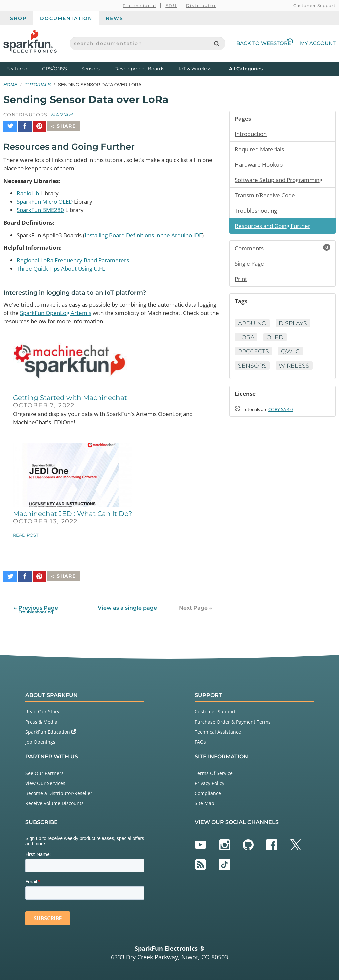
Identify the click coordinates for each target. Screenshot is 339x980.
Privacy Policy (209, 781)
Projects (254, 356)
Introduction (252, 134)
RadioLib (29, 191)
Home (10, 85)
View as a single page (127, 606)
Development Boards (139, 69)
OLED (277, 341)
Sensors (90, 69)
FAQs (200, 740)
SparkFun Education (51, 730)
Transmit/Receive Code (267, 197)
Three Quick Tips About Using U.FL (65, 268)
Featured (23, 68)
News (114, 18)
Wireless (296, 370)
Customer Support (314, 5)
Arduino (253, 327)
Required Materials (261, 150)
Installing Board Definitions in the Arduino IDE (155, 234)
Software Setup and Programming (282, 181)
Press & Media (41, 720)
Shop (18, 18)
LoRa (247, 341)
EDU (171, 5)
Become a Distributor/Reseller (59, 791)
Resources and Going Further (275, 228)
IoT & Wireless (195, 69)
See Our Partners (44, 771)
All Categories (246, 68)
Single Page (251, 266)
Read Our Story (42, 710)
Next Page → (196, 606)
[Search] (216, 43)
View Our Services (45, 781)
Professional (139, 5)
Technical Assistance (218, 730)
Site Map (204, 801)
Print (241, 282)
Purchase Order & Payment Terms (233, 720)
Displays (295, 327)
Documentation (66, 18)
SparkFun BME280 (42, 208)
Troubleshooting (258, 212)
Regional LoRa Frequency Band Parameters (77, 259)
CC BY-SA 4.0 (286, 414)
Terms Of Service (214, 771)
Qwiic (292, 356)
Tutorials (38, 85)
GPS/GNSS (54, 69)
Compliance (208, 791)
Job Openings (40, 740)
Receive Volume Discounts (54, 801)
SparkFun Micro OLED (47, 199)
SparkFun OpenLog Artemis (82, 313)
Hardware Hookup (260, 165)
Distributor (201, 5)
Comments (282, 251)
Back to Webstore (265, 43)
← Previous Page (36, 608)
